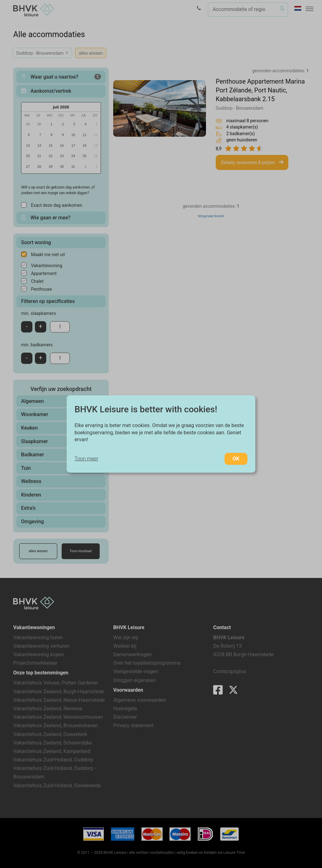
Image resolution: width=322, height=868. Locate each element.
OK (236, 459)
